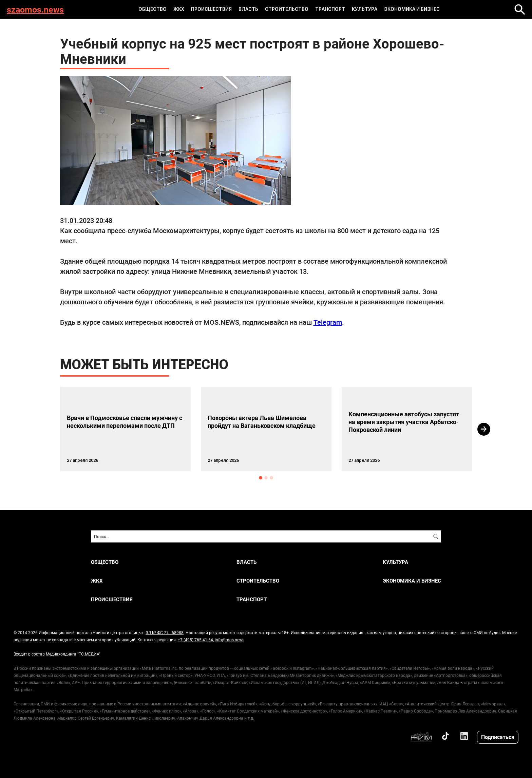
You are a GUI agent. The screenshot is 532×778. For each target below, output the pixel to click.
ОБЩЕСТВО (153, 9)
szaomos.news (35, 9)
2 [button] (266, 478)
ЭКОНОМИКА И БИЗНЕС (412, 9)
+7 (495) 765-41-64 (195, 640)
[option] (125, 429)
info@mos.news (230, 640)
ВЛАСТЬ (248, 9)
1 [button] (261, 478)
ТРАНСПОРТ (330, 9)
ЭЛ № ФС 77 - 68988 (165, 632)
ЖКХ (179, 9)
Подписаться (498, 737)
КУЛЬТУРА (365, 9)
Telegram (328, 322)
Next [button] (484, 429)
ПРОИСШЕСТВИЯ (211, 9)
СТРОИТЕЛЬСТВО (287, 9)
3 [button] (271, 478)
